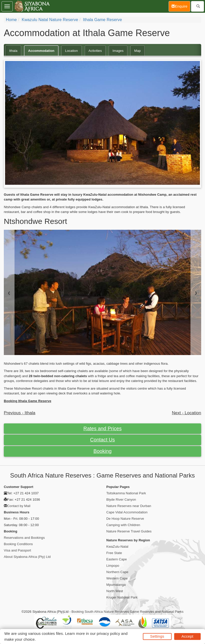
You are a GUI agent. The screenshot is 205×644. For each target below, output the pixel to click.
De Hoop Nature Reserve (125, 519)
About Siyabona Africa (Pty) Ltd (27, 557)
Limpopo (113, 566)
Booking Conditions (18, 544)
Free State (114, 553)
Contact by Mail (19, 506)
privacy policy (108, 633)
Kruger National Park (122, 597)
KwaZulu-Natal (118, 547)
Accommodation (41, 51)
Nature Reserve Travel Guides (129, 531)
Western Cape (117, 578)
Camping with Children (123, 525)
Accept (187, 636)
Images (118, 51)
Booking (102, 451)
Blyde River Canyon (121, 500)
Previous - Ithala (20, 413)
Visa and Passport (17, 550)
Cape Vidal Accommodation (127, 512)
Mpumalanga (116, 585)
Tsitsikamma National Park (126, 493)
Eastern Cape (117, 559)
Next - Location (187, 413)
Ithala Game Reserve (102, 20)
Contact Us (102, 440)
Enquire (181, 6)
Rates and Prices (102, 428)
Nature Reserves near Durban (129, 506)
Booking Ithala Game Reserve (28, 401)
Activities (95, 51)
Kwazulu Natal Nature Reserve (50, 20)
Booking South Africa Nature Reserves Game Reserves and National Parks (128, 612)
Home (11, 20)
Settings (157, 636)
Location (72, 51)
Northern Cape (118, 572)
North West (115, 591)
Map (138, 51)
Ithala (13, 51)
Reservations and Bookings (24, 538)
